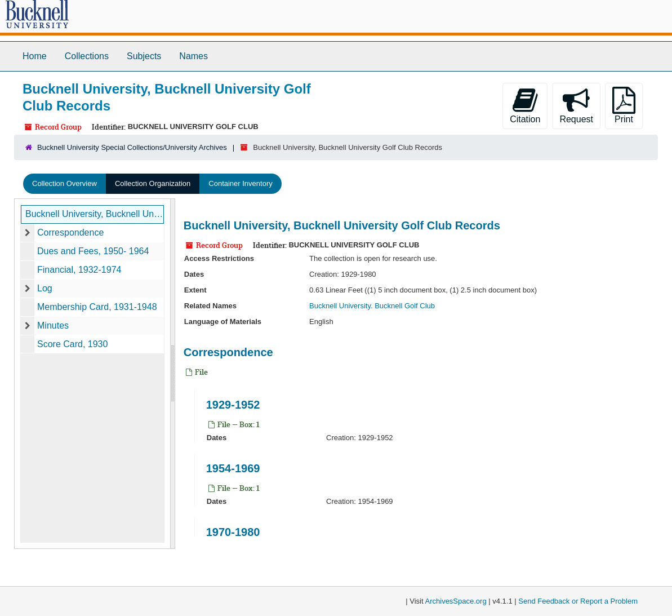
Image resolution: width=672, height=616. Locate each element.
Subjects (144, 56)
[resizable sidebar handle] (172, 374)
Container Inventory (240, 183)
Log (45, 288)
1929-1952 (233, 405)
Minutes (53, 325)
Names (193, 56)
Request (576, 105)
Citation (525, 105)
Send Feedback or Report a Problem (578, 601)
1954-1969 (233, 468)
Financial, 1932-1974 (79, 270)
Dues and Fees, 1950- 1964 (93, 251)
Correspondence (70, 232)
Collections (87, 56)
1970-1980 (233, 532)
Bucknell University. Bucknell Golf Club (372, 306)
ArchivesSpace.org (456, 601)
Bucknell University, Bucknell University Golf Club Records (95, 214)
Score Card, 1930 (72, 344)
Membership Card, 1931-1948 (97, 307)
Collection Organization (153, 183)
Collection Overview (64, 183)
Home (35, 56)
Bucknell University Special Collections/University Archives (132, 147)
